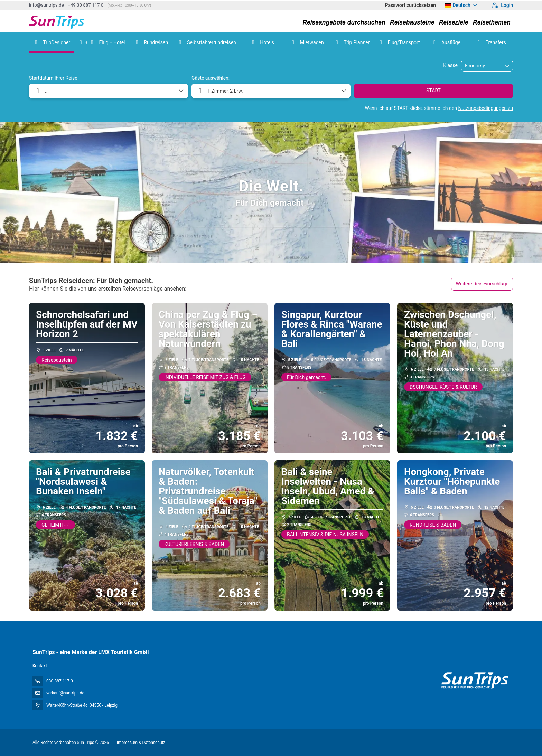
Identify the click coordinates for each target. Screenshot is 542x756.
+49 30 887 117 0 (86, 5)
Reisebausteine (412, 22)
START (433, 91)
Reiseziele (454, 22)
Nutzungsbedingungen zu (485, 108)
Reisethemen (492, 22)
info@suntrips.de (46, 5)
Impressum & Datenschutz (141, 743)
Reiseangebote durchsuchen (344, 22)
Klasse (450, 65)
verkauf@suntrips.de (65, 693)
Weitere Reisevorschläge (482, 284)
